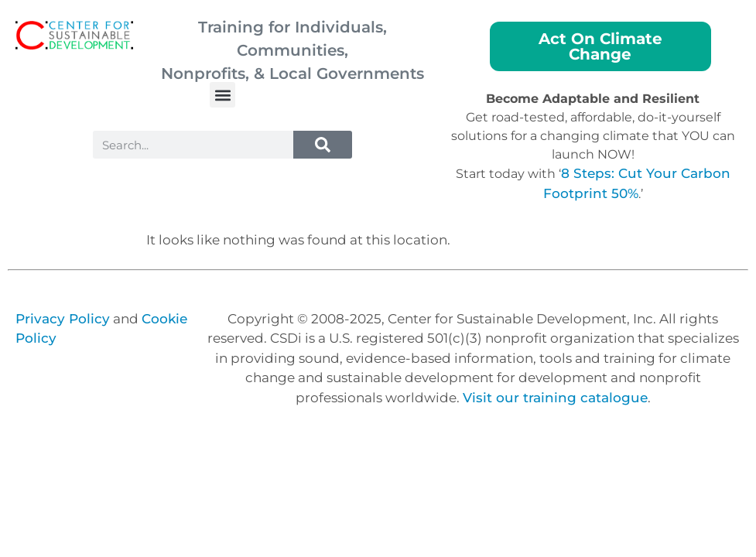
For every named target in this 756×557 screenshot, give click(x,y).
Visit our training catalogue (555, 398)
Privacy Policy (63, 319)
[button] (222, 95)
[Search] (323, 145)
